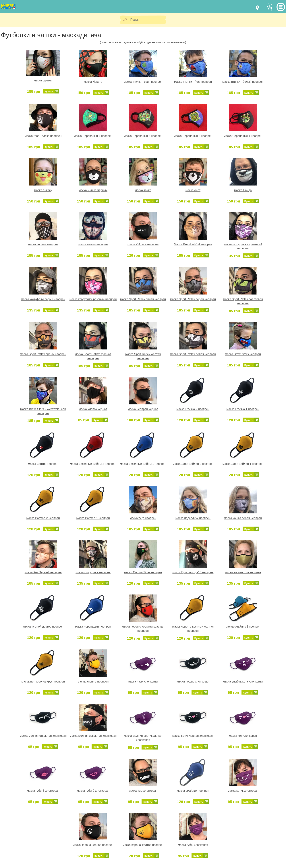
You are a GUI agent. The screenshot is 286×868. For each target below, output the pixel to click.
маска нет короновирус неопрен (43, 681)
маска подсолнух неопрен (193, 518)
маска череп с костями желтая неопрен (193, 629)
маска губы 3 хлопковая (43, 791)
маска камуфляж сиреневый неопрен (243, 246)
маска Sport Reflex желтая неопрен (143, 356)
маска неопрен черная (143, 409)
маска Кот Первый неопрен (43, 572)
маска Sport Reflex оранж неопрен (43, 354)
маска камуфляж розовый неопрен (93, 299)
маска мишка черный (93, 190)
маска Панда (243, 190)
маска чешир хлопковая (193, 681)
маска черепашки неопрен (93, 627)
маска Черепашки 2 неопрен (193, 136)
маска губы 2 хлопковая (93, 791)
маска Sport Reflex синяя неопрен (143, 299)
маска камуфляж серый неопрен (43, 299)
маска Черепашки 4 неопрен (93, 136)
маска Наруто (93, 82)
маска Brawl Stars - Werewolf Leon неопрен (43, 411)
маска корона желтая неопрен (143, 845)
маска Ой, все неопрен (143, 244)
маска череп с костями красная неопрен (143, 629)
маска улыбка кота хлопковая (243, 681)
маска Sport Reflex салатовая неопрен (243, 301)
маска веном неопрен (93, 244)
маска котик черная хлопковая (193, 736)
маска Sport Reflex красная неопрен (93, 356)
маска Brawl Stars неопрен (243, 354)
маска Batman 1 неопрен (93, 518)
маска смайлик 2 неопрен (243, 627)
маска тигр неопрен (143, 518)
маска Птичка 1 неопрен (243, 409)
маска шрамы (43, 80)
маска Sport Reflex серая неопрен (193, 299)
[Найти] (125, 20)
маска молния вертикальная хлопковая (143, 738)
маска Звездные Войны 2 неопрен (93, 464)
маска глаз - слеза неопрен (43, 136)
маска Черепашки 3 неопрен (143, 136)
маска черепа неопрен (43, 244)
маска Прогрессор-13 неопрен (193, 572)
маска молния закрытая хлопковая (93, 736)
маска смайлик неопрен (193, 791)
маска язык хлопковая (143, 681)
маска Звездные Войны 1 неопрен (143, 464)
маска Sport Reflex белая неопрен (193, 354)
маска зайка (143, 190)
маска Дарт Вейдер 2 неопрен (193, 464)
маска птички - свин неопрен (143, 82)
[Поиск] (149, 20)
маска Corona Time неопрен (143, 572)
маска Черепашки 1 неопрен (243, 136)
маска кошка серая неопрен (243, 518)
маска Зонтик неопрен (43, 464)
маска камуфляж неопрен (93, 572)
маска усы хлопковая (143, 791)
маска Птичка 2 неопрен (193, 409)
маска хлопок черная (93, 409)
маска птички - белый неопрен (243, 82)
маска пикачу (43, 190)
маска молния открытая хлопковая (43, 736)
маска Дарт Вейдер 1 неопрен (243, 464)
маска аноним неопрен (93, 681)
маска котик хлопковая (243, 791)
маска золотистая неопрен (243, 572)
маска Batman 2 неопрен (43, 518)
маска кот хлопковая (243, 736)
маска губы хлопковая (193, 845)
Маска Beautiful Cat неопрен (193, 244)
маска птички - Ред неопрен (193, 82)
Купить (49, 91)
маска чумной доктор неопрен (43, 627)
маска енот (193, 190)
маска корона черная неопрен (93, 845)
